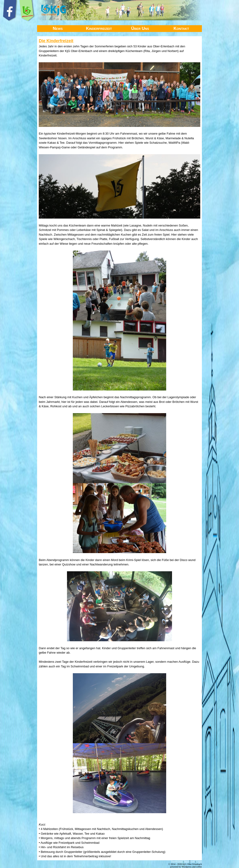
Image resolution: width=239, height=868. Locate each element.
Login (199, 862)
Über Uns (140, 28)
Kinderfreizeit (99, 28)
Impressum (189, 862)
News (58, 28)
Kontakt (181, 28)
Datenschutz (177, 862)
